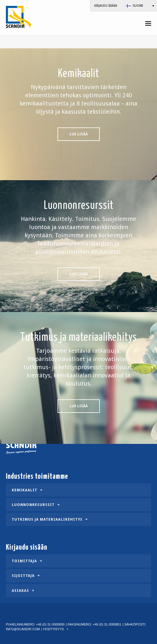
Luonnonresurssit (33, 505)
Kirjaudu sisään (106, 6)
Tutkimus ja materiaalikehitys (47, 519)
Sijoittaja (23, 576)
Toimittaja (24, 561)
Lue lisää (79, 135)
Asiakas (20, 590)
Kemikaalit (25, 490)
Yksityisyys (53, 629)
